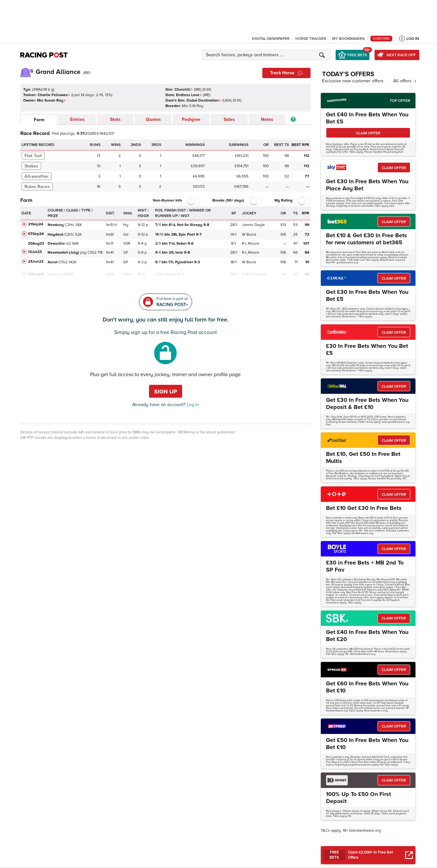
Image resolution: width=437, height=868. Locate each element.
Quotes (153, 119)
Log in (192, 405)
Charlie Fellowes (54, 95)
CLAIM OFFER (368, 133)
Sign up (166, 392)
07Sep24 (36, 234)
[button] (267, 55)
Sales (229, 119)
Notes (267, 119)
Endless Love (189, 95)
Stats (115, 119)
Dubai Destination (204, 100)
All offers (405, 81)
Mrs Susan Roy (51, 100)
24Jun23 (36, 262)
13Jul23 (35, 252)
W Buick (249, 235)
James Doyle (253, 225)
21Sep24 (36, 224)
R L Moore (251, 244)
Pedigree (191, 119)
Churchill (184, 90)
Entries (77, 119)
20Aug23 (36, 244)
